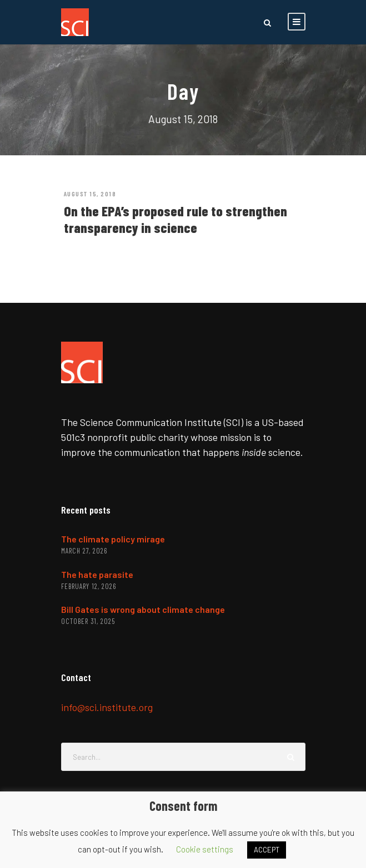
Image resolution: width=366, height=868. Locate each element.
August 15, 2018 (90, 194)
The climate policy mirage (113, 539)
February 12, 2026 (89, 586)
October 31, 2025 (88, 621)
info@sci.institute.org (107, 707)
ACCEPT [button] (267, 850)
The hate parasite (97, 574)
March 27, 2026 (84, 551)
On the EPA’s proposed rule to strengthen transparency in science (176, 219)
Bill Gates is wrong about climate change (143, 609)
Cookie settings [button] (205, 849)
